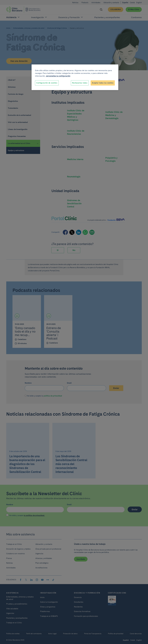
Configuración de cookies (47, 83)
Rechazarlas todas (80, 83)
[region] (75, 77)
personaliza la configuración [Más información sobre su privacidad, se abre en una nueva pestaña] (58, 76)
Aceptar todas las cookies (103, 83)
